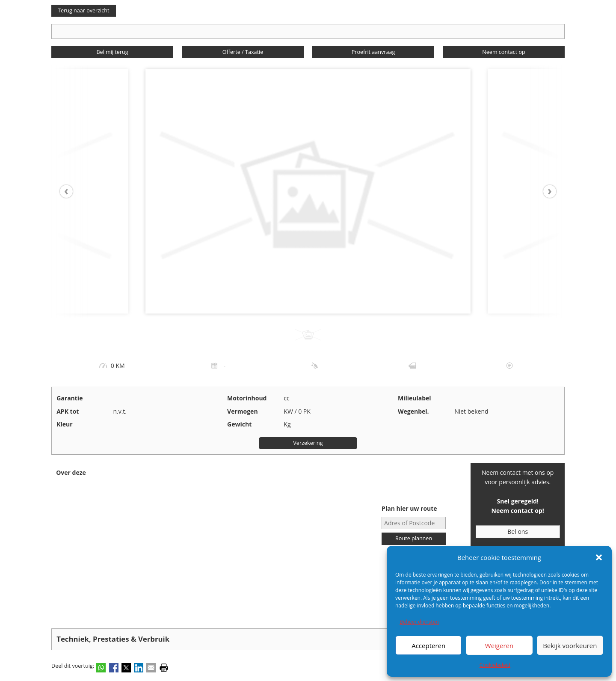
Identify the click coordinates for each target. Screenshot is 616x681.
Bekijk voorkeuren (570, 645)
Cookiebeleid (495, 665)
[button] (599, 557)
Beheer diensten (419, 622)
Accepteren (428, 645)
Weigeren (499, 645)
